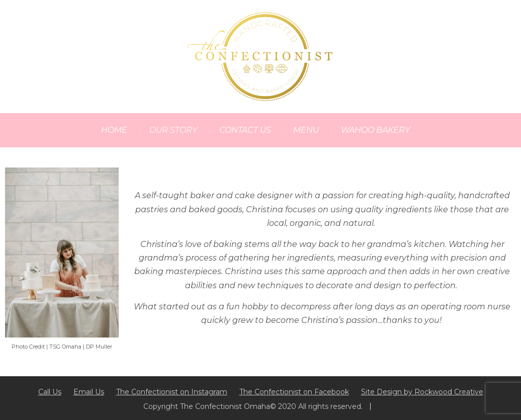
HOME (114, 130)
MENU (306, 130)
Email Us (89, 392)
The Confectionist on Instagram (172, 392)
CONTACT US (245, 130)
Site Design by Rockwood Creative (422, 392)
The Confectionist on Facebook (294, 392)
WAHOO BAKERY (375, 130)
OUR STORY (173, 130)
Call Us (50, 392)
